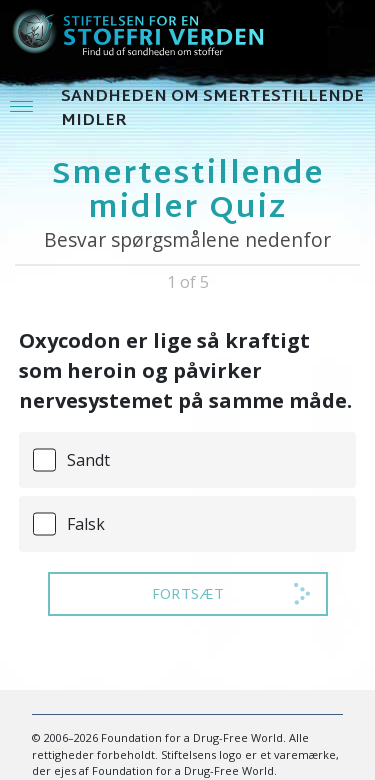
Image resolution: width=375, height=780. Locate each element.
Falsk (86, 524)
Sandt (88, 460)
